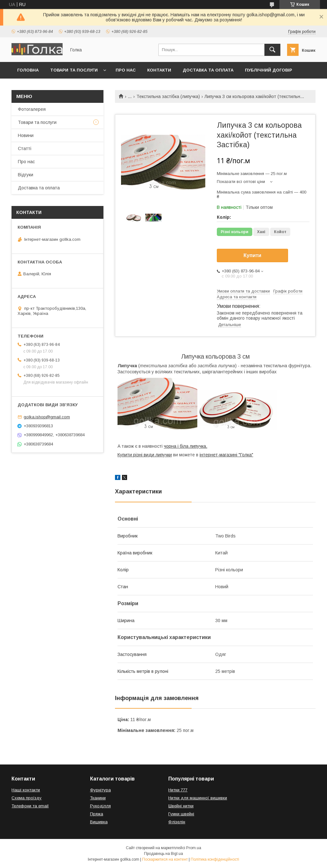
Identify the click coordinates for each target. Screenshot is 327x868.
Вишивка (99, 822)
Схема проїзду (27, 798)
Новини (26, 135)
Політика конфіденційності (215, 859)
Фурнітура (100, 790)
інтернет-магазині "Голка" (226, 455)
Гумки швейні (181, 814)
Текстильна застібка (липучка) (168, 96)
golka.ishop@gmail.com (47, 417)
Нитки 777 (178, 790)
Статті (25, 148)
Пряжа (97, 814)
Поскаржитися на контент (165, 859)
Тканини (98, 798)
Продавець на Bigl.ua (163, 854)
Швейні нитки (181, 806)
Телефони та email (30, 806)
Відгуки (26, 175)
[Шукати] (272, 50)
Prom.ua (194, 848)
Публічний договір (269, 70)
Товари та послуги (74, 70)
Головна (28, 70)
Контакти (159, 70)
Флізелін (177, 822)
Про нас (126, 70)
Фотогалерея (32, 109)
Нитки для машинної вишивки (198, 798)
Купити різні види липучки (145, 455)
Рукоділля (100, 806)
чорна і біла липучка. (186, 446)
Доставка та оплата (208, 70)
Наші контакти (26, 790)
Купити (253, 255)
